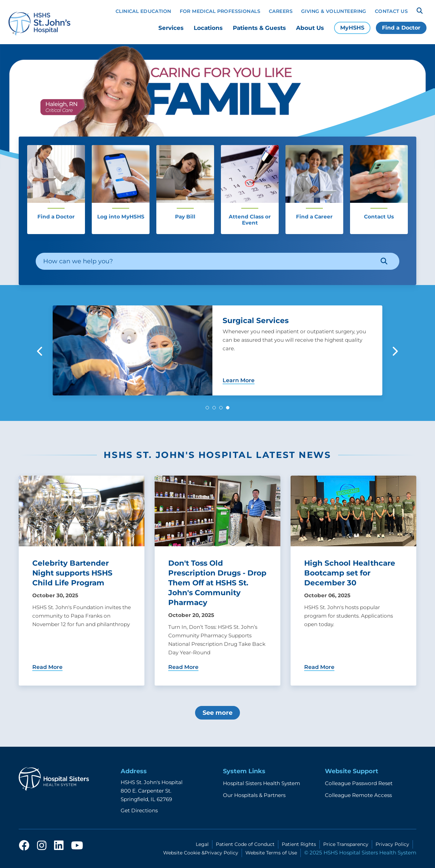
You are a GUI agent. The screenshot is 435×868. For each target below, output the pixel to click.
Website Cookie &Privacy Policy (201, 853)
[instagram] (42, 847)
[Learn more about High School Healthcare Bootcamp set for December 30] (353, 581)
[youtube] (77, 847)
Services (171, 28)
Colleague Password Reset (359, 783)
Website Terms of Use (271, 853)
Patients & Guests (259, 28)
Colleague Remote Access (358, 795)
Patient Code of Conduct (245, 844)
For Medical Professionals (220, 11)
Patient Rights (299, 844)
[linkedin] (59, 847)
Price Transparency (346, 844)
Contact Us (391, 11)
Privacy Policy (392, 844)
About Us (310, 28)
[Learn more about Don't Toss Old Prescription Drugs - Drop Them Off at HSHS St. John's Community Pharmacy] (217, 581)
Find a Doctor (401, 28)
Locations (208, 28)
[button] (207, 408)
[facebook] (24, 847)
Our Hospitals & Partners (254, 795)
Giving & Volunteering (334, 11)
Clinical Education (143, 11)
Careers (281, 11)
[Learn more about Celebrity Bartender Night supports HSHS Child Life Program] (82, 581)
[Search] (420, 11)
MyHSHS (352, 28)
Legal (202, 844)
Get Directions (139, 810)
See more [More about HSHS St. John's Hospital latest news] (217, 713)
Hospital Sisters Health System (262, 783)
